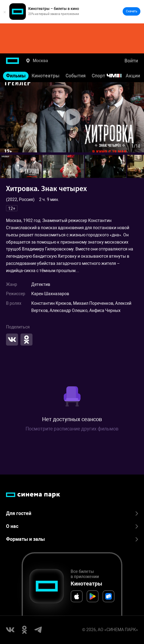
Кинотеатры (46, 76)
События (76, 76)
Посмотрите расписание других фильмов (72, 429)
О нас (72, 526)
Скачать (132, 11)
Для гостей (72, 513)
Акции (133, 76)
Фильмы (16, 76)
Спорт (111, 76)
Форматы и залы (72, 539)
